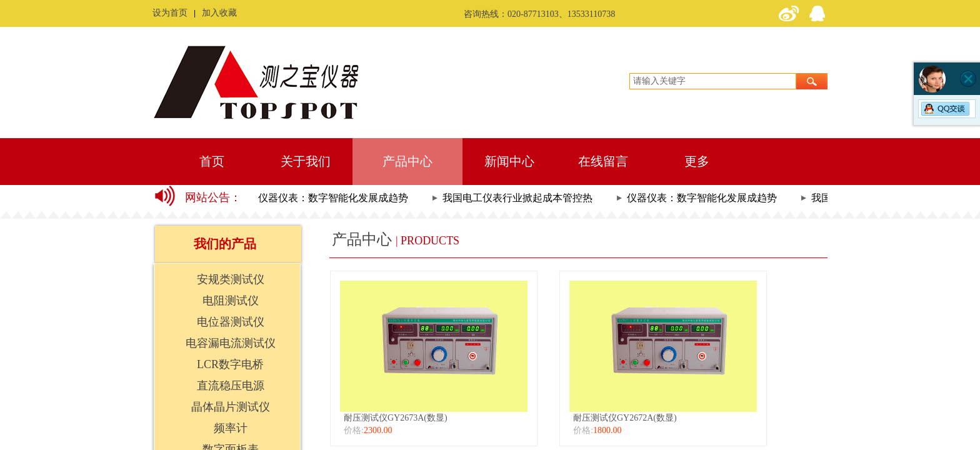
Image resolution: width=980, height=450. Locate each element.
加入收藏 (219, 13)
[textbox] (713, 81)
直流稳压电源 (231, 386)
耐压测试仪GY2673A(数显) (396, 418)
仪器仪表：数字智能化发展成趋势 (334, 198)
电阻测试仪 (231, 301)
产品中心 (407, 161)
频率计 (231, 428)
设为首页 (170, 13)
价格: (354, 430)
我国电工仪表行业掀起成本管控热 (519, 198)
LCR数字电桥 (230, 364)
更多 (697, 161)
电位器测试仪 (231, 322)
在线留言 (603, 161)
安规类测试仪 (231, 279)
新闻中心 (509, 161)
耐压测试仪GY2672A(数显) (625, 418)
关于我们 (306, 161)
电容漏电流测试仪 (231, 343)
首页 (212, 161)
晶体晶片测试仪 (231, 407)
